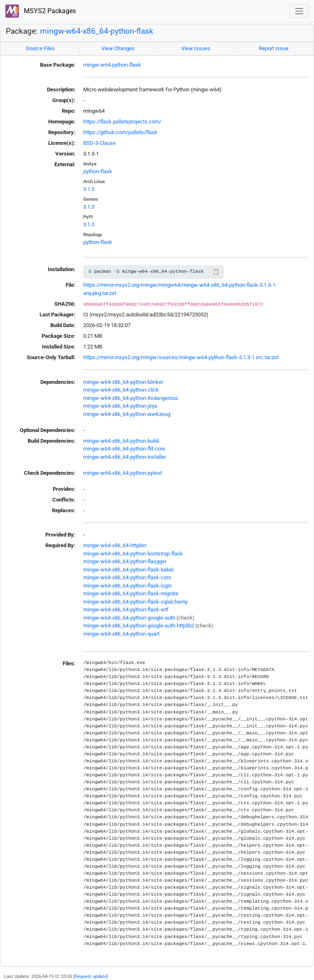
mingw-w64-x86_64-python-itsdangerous (131, 398)
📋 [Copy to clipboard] (216, 272)
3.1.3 (89, 189)
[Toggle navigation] (299, 11)
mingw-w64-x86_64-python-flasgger (125, 561)
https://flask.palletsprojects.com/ (122, 122)
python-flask (98, 171)
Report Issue (274, 48)
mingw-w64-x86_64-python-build (121, 441)
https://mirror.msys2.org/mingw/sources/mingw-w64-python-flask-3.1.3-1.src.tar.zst (181, 357)
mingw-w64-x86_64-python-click (121, 390)
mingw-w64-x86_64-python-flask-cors (127, 577)
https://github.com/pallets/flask (120, 132)
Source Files (40, 48)
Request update (91, 976)
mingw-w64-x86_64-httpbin (115, 545)
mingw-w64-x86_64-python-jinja (120, 406)
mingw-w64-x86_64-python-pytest (123, 473)
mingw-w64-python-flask (112, 65)
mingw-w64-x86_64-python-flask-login (128, 586)
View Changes (118, 48)
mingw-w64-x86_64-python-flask (97, 31)
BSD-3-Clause (100, 143)
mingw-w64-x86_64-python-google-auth (129, 618)
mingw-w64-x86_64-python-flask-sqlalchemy (135, 602)
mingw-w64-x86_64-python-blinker (123, 382)
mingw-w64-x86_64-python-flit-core (124, 449)
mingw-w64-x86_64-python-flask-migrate (131, 593)
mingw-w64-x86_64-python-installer (125, 457)
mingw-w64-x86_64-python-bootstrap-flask (133, 554)
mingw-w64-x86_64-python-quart (121, 634)
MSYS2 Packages (41, 11)
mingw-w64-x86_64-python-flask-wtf (126, 610)
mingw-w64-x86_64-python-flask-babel (128, 570)
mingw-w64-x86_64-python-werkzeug (127, 414)
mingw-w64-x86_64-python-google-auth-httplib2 (139, 626)
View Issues (196, 48)
